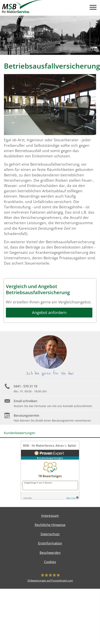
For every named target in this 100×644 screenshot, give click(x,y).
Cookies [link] (50, 562)
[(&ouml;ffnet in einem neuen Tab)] (50, 498)
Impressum (50, 516)
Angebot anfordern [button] (49, 312)
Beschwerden (50, 553)
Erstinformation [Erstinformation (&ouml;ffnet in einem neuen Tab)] (50, 543)
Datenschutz (50, 534)
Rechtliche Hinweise (50, 525)
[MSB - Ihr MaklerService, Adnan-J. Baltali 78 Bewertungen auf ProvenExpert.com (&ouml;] (50, 578)
